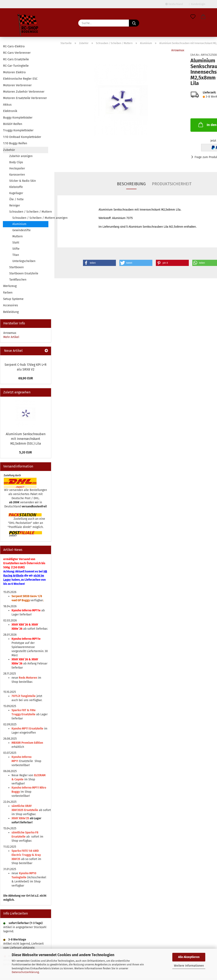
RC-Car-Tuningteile (16, 66)
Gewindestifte (22, 230)
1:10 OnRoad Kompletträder (22, 137)
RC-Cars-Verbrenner (17, 53)
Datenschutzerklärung (25, 972)
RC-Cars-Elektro (14, 46)
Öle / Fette (16, 199)
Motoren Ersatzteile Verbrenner (25, 98)
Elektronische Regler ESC (20, 79)
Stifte (16, 249)
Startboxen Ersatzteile (24, 273)
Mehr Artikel (11, 337)
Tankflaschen (18, 280)
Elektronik (10, 111)
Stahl (16, 243)
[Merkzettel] (193, 17)
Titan (16, 255)
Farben (8, 292)
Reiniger (15, 206)
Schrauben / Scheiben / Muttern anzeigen (30, 218)
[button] (203, 17)
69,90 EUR (26, 378)
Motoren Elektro (14, 72)
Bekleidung (11, 312)
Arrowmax (178, 50)
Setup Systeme (13, 299)
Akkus (7, 105)
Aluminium (19, 224)
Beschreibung (131, 184)
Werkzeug (10, 286)
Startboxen (16, 267)
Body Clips (16, 162)
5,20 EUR (26, 452)
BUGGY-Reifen (13, 124)
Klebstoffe (16, 187)
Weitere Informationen (189, 966)
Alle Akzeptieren (189, 957)
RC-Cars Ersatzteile (16, 59)
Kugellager (16, 193)
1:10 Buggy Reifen (15, 143)
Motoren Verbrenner (17, 85)
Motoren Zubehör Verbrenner (24, 92)
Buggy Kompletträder (18, 118)
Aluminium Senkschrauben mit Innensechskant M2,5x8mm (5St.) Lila (26, 439)
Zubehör (9, 150)
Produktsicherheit (172, 184)
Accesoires (10, 305)
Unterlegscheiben (24, 261)
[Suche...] (134, 23)
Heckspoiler (17, 168)
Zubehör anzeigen (21, 156)
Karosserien (17, 175)
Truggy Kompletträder (18, 130)
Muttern (17, 236)
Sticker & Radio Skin (23, 181)
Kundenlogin (197, 4)
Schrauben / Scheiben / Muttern (29, 212)
